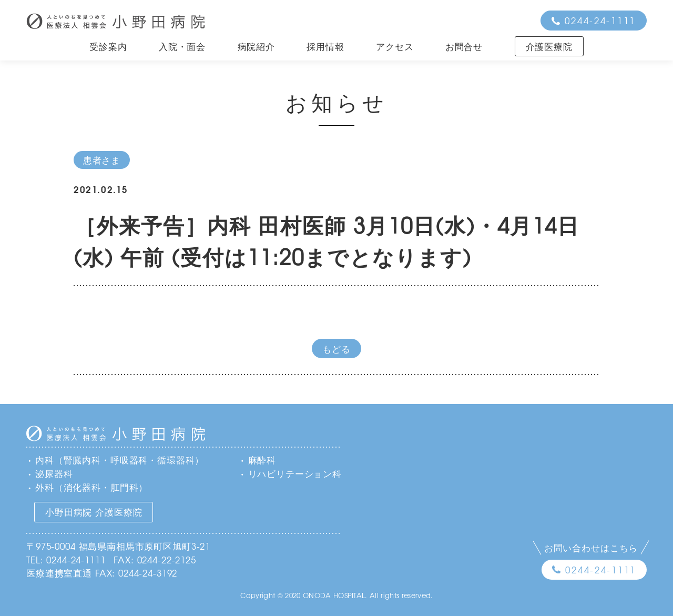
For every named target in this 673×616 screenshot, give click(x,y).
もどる (336, 349)
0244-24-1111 (600, 20)
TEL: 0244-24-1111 (66, 559)
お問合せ (464, 46)
